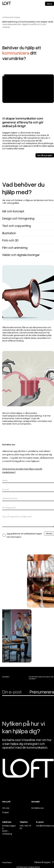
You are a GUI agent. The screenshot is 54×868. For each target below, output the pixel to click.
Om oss (6, 808)
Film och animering (15, 249)
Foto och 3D (10, 242)
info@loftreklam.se (45, 826)
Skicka (49, 535)
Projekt (6, 812)
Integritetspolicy (7, 862)
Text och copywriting (17, 228)
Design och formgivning (18, 220)
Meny (50, 4)
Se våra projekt (45, 157)
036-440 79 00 (25, 827)
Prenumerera (42, 692)
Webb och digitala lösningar (21, 257)
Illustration (9, 235)
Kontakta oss (38, 808)
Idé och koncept (13, 213)
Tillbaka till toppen (42, 862)
